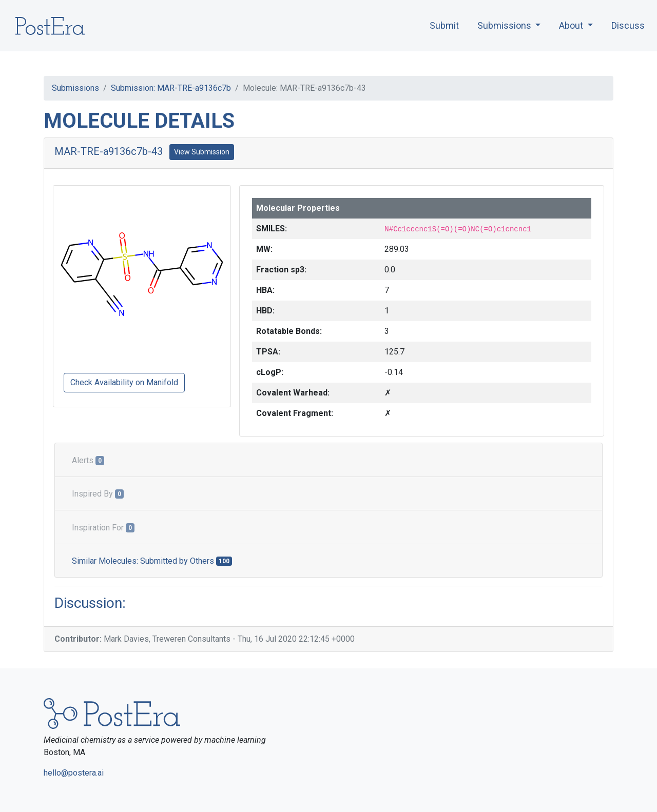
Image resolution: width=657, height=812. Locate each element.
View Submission (202, 152)
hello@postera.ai (74, 773)
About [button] (572, 25)
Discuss (628, 25)
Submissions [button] (505, 25)
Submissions (75, 88)
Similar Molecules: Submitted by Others (152, 561)
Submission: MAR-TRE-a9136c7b (171, 88)
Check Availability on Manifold (124, 382)
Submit (444, 25)
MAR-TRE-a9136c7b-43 (109, 151)
